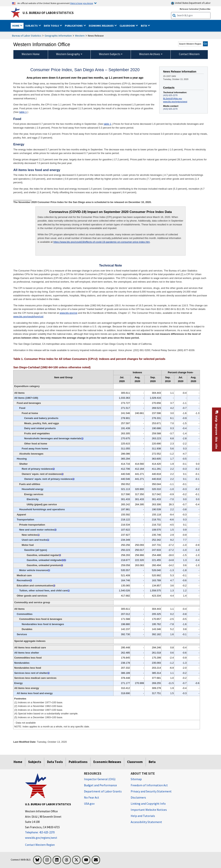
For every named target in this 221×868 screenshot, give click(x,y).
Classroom (135, 762)
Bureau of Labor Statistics (27, 36)
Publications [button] (74, 26)
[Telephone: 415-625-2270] (52, 833)
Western (80, 36)
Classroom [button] (127, 26)
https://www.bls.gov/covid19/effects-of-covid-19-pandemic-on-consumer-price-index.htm (102, 242)
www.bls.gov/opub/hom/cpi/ (28, 317)
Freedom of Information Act (149, 785)
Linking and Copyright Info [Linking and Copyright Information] (148, 804)
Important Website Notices (149, 810)
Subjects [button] (32, 26)
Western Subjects (110, 54)
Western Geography (68, 54)
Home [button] (16, 26)
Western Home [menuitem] (31, 54)
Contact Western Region (40, 845)
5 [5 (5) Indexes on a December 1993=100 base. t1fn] (65, 560)
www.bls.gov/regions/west (175, 102)
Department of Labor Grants (103, 791)
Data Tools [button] (52, 26)
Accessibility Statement (146, 822)
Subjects (35, 762)
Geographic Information (58, 36)
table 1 (23, 112)
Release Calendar (189, 9)
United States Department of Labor (191, 3)
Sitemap (136, 779)
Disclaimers (138, 797)
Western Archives (150, 54)
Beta (152, 762)
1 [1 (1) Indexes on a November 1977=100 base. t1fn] (82, 438)
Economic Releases (107, 762)
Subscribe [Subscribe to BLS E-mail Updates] (205, 9)
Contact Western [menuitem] (189, 54)
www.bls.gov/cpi (69, 313)
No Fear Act (92, 797)
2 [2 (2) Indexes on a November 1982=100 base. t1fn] (54, 469)
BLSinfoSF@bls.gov (173, 99)
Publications (78, 762)
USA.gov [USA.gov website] (89, 804)
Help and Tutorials (143, 816)
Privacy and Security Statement (151, 791)
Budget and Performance (100, 785)
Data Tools (55, 762)
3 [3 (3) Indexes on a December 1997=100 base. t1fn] (55, 530)
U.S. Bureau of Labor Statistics (48, 13)
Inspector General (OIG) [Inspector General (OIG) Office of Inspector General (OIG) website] (100, 779)
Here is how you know (82, 3)
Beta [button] (144, 26)
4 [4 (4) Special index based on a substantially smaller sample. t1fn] (60, 555)
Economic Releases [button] (102, 26)
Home (18, 762)
